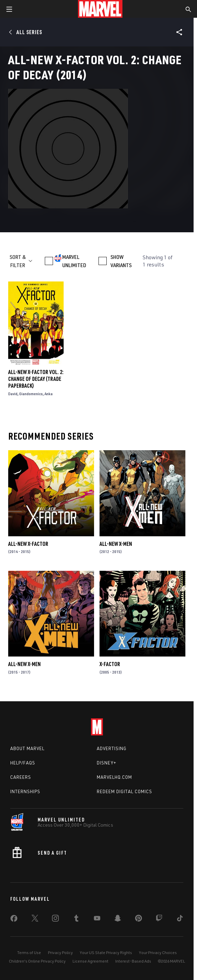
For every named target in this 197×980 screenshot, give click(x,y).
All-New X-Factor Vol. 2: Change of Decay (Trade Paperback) (36, 379)
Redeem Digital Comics (124, 791)
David (13, 394)
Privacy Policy (60, 953)
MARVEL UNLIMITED (74, 261)
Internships (25, 791)
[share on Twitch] (159, 920)
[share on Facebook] (14, 920)
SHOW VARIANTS (121, 261)
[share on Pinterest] (139, 920)
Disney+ (107, 763)
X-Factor (110, 664)
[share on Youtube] (97, 920)
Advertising (112, 748)
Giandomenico (31, 394)
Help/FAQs (23, 763)
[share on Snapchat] (118, 920)
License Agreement (90, 961)
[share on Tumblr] (76, 920)
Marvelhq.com (114, 777)
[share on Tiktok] (180, 920)
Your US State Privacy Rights (106, 953)
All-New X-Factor (28, 544)
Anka (49, 394)
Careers (21, 777)
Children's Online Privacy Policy (37, 961)
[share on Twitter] (35, 920)
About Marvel (27, 748)
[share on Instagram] (55, 920)
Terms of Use (29, 953)
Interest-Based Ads (133, 961)
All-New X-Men (116, 544)
